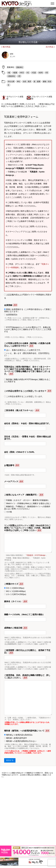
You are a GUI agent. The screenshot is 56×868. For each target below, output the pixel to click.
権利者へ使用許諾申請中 (16, 738)
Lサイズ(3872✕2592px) (15, 594)
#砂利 (41, 73)
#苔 (47, 73)
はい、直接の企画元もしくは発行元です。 (23, 350)
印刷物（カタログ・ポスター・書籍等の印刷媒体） (27, 500)
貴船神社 (20, 67)
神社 (19, 81)
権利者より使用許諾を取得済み (18, 735)
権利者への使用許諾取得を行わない (20, 741)
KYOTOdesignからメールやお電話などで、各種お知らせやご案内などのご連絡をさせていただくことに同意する (28, 329)
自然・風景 (27, 81)
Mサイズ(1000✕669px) (15, 591)
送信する (10, 760)
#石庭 (34, 73)
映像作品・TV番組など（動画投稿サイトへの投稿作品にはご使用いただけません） (27, 508)
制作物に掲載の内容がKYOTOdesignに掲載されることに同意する (27, 381)
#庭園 (15, 73)
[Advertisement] (28, 812)
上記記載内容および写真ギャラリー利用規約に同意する (28, 296)
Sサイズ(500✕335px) (14, 588)
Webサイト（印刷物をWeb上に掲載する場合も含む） (28, 503)
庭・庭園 (37, 81)
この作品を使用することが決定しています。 (24, 396)
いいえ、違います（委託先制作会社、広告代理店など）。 (27, 354)
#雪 (19, 76)
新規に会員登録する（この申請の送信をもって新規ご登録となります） (28, 310)
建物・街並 (47, 81)
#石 (28, 73)
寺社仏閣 (11, 81)
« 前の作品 (6, 47)
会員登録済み (11, 315)
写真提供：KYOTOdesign (36, 555)
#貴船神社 (11, 76)
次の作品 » (50, 47)
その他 (8, 512)
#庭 (9, 73)
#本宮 (22, 73)
